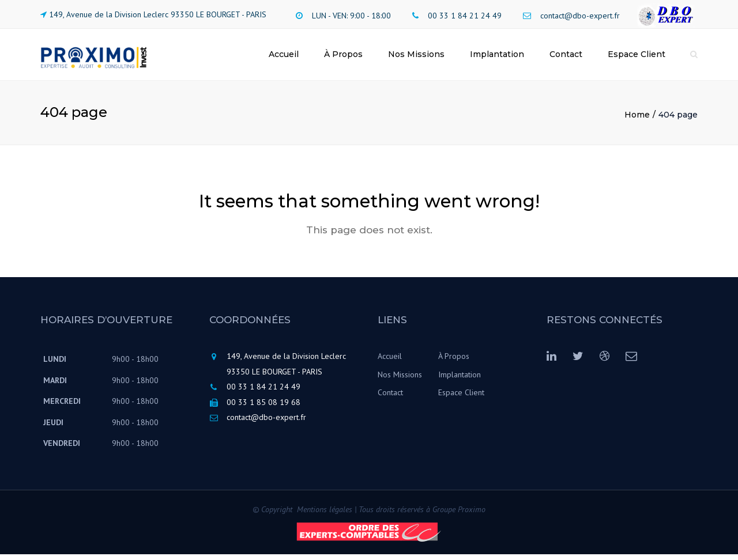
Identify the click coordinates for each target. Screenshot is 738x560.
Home (637, 120)
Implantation (497, 57)
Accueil (284, 57)
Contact (566, 57)
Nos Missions (416, 57)
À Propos (343, 57)
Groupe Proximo (459, 515)
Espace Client (637, 57)
